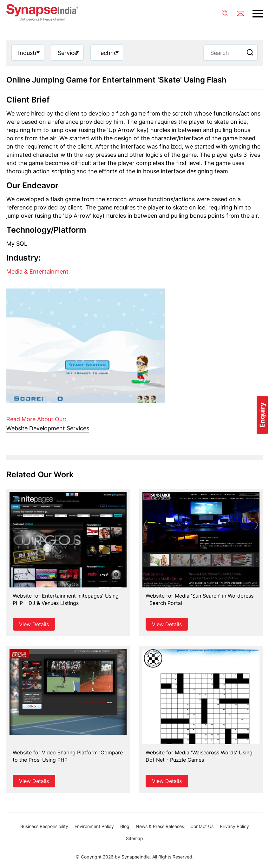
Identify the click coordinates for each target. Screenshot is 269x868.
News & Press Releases (160, 826)
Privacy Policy (234, 826)
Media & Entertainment (37, 272)
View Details (34, 624)
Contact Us (202, 826)
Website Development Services (48, 428)
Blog (125, 826)
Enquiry (262, 415)
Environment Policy (94, 826)
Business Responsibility (44, 826)
